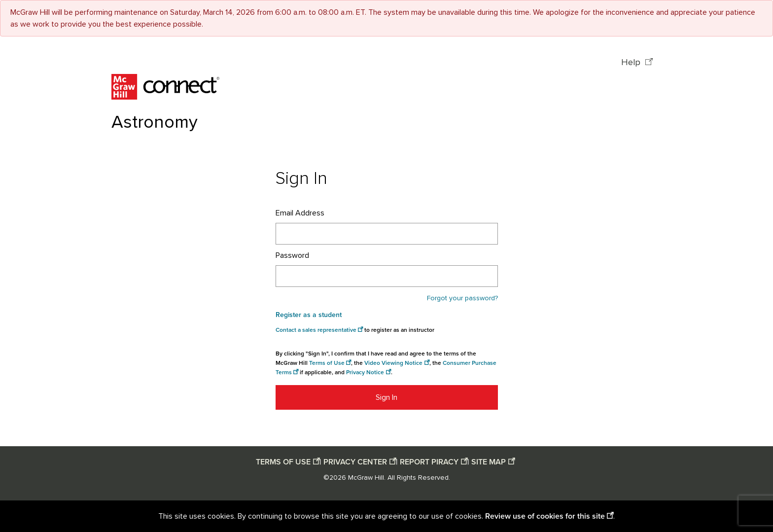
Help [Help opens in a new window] (632, 63)
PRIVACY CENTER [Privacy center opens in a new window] (355, 462)
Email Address (300, 213)
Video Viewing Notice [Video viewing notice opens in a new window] (393, 363)
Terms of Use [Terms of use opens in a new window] (327, 363)
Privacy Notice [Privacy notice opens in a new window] (365, 372)
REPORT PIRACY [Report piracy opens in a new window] (429, 462)
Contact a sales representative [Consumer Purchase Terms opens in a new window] (316, 330)
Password (292, 255)
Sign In (386, 397)
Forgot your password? (462, 298)
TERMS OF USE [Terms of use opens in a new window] (283, 462)
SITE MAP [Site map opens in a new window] (489, 462)
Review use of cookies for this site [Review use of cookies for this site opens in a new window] (545, 516)
